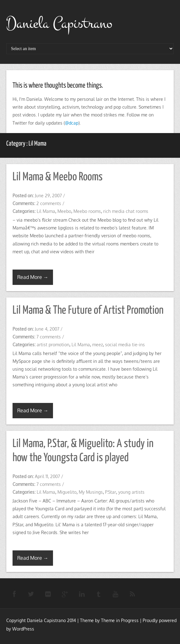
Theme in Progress (120, 620)
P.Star (111, 492)
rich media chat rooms (126, 211)
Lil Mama (46, 211)
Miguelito (67, 492)
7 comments (49, 337)
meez (98, 345)
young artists (131, 492)
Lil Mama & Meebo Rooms (58, 177)
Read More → (33, 277)
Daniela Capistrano (59, 23)
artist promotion (53, 345)
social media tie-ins (125, 345)
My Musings (91, 492)
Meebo (64, 211)
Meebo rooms (87, 211)
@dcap (72, 123)
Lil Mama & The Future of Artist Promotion (88, 311)
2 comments (49, 203)
